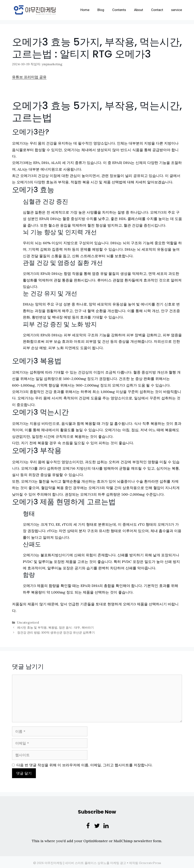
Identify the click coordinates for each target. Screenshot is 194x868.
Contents (119, 10)
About (139, 10)
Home (85, 10)
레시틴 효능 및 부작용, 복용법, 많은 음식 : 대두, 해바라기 (55, 626)
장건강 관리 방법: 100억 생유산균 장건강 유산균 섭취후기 (56, 631)
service (177, 10)
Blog (101, 10)
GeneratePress (150, 861)
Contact (157, 10)
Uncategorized (28, 622)
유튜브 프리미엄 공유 (29, 77)
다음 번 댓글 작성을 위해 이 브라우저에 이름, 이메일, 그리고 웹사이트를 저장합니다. (84, 763)
